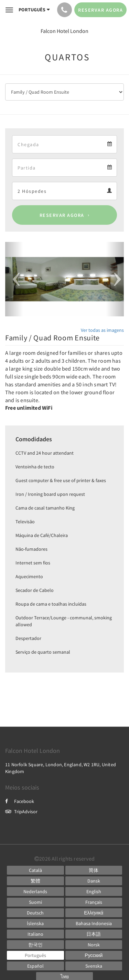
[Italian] (35, 934)
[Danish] (94, 881)
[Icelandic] (35, 923)
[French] (94, 902)
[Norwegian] (94, 945)
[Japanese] (94, 934)
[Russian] (94, 955)
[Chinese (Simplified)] (94, 870)
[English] (94, 891)
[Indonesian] (94, 923)
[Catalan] (35, 870)
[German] (35, 913)
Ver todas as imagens (102, 330)
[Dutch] (35, 891)
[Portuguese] (35, 955)
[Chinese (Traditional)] (35, 881)
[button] (14, 279)
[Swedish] (94, 966)
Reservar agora (62, 215)
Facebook (20, 801)
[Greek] (94, 913)
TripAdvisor (21, 812)
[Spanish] (35, 966)
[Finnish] (35, 902)
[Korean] (35, 945)
